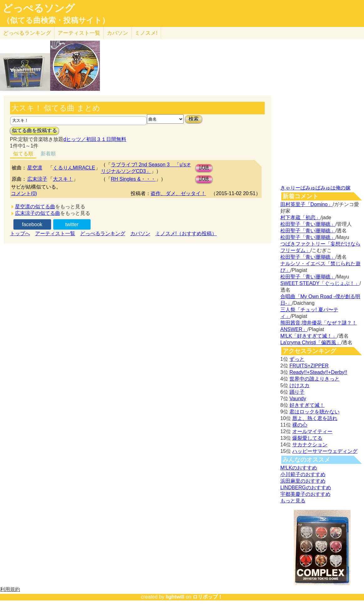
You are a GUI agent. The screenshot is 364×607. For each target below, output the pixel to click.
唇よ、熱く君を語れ (315, 418)
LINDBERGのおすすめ (306, 488)
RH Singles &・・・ (133, 179)
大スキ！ (63, 179)
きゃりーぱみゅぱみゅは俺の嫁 (315, 188)
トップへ (20, 233)
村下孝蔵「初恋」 (300, 218)
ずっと (297, 359)
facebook (32, 224)
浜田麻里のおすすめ (303, 481)
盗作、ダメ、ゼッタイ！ (178, 193)
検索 (194, 119)
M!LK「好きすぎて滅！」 (309, 336)
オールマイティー (312, 431)
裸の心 (300, 425)
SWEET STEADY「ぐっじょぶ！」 (320, 283)
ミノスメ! (146, 33)
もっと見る (293, 501)
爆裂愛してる (307, 438)
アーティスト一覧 (55, 233)
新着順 (48, 154)
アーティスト (79, 33)
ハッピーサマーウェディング (325, 451)
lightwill (175, 597)
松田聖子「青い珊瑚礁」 (308, 224)
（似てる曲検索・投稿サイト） (56, 20)
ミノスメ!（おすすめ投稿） (186, 233)
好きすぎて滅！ (307, 405)
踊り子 (297, 392)
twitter (72, 224)
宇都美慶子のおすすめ (305, 494)
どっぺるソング (39, 8)
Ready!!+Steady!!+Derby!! (318, 372)
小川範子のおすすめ (303, 474)
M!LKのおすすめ (299, 468)
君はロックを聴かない (315, 412)
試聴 (204, 168)
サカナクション (310, 445)
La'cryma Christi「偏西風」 (311, 342)
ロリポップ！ (208, 597)
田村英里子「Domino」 (307, 204)
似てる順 (23, 154)
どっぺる (27, 33)
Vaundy (298, 399)
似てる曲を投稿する (34, 130)
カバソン (117, 33)
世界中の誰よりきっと (315, 379)
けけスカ (299, 385)
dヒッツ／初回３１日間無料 (95, 139)
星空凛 (35, 168)
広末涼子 (37, 179)
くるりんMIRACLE (74, 168)
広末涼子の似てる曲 (38, 213)
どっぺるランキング (103, 233)
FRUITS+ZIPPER (309, 366)
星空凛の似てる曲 (35, 207)
